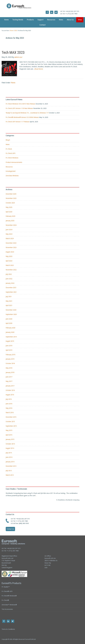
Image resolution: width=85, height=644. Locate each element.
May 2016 (9, 408)
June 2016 (9, 404)
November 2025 (11, 198)
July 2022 (9, 274)
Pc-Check (9, 149)
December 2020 (11, 310)
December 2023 (11, 243)
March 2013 (10, 475)
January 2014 (10, 462)
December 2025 (11, 194)
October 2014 (10, 444)
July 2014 (9, 453)
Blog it (8, 140)
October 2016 (10, 390)
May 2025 (9, 207)
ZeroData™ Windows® (9, 605)
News (13, 83)
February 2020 (10, 328)
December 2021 (11, 288)
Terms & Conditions (8, 629)
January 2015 (10, 439)
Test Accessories (7, 609)
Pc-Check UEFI (11, 153)
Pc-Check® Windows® (9, 596)
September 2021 (11, 292)
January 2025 (10, 221)
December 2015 (11, 417)
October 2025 (10, 203)
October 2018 (10, 363)
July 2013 (9, 471)
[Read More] (39, 69)
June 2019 (9, 346)
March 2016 (10, 412)
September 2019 (11, 337)
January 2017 (10, 386)
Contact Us (10, 529)
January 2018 (10, 372)
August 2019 (10, 341)
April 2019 (9, 350)
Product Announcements (14, 162)
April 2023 (9, 261)
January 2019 (10, 359)
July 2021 (9, 296)
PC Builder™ (6, 587)
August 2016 (10, 395)
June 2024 (9, 230)
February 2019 (10, 355)
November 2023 (11, 247)
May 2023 (9, 256)
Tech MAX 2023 (13, 53)
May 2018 (9, 368)
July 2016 (9, 399)
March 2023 (10, 265)
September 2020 (11, 314)
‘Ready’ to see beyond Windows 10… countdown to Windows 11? (27, 113)
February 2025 (10, 216)
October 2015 (10, 421)
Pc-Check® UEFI (7, 591)
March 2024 (10, 238)
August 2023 (10, 252)
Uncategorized (11, 171)
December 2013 (11, 466)
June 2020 (9, 319)
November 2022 (11, 270)
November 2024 (11, 225)
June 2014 (9, 457)
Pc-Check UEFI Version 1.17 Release (18, 122)
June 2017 (9, 377)
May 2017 (9, 381)
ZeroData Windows (12, 176)
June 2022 (9, 279)
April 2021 (9, 305)
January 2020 (10, 332)
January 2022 (10, 283)
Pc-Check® (5, 600)
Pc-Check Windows (12, 158)
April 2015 (9, 435)
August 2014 (10, 448)
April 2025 (9, 212)
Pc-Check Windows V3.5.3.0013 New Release (20, 104)
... (36, 496)
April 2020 (9, 323)
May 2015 (9, 430)
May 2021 (9, 301)
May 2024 (9, 234)
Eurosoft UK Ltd (43, 6)
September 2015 (11, 426)
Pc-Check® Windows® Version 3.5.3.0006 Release (22, 117)
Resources (9, 167)
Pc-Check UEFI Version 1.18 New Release (19, 108)
